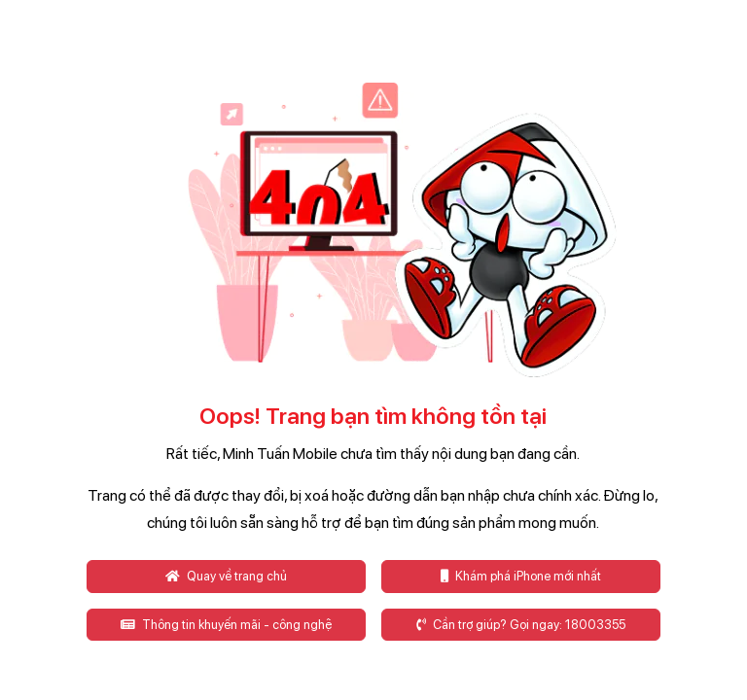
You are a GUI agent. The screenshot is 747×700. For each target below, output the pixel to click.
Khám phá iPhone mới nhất (521, 576)
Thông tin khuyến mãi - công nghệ (226, 625)
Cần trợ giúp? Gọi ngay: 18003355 (521, 625)
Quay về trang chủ (226, 576)
